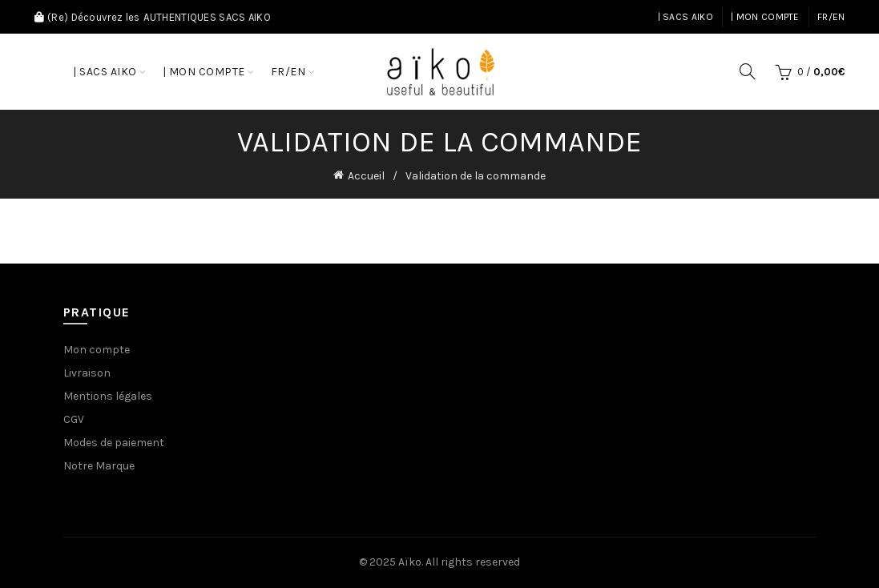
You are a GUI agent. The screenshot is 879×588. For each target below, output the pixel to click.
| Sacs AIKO (685, 17)
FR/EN (831, 17)
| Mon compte (765, 17)
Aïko (410, 562)
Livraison (87, 373)
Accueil (366, 176)
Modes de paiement (114, 443)
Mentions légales (108, 396)
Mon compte (97, 350)
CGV (74, 419)
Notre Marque (99, 466)
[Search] (748, 71)
